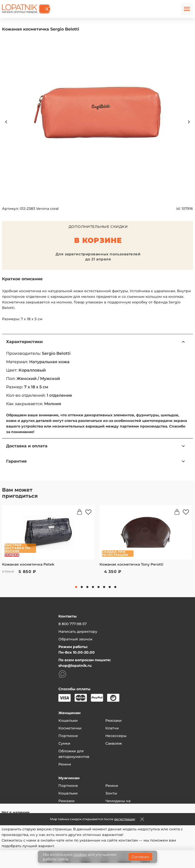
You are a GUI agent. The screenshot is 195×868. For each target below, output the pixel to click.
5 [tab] (99, 587)
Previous (6, 122)
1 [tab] (76, 587)
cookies (80, 855)
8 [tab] (115, 587)
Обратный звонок (75, 639)
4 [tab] (93, 587)
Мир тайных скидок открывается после (93, 819)
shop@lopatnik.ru (75, 666)
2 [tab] (82, 587)
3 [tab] (87, 587)
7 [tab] (110, 587)
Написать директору (78, 631)
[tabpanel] (48, 543)
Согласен (140, 857)
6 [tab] (104, 587)
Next (189, 122)
